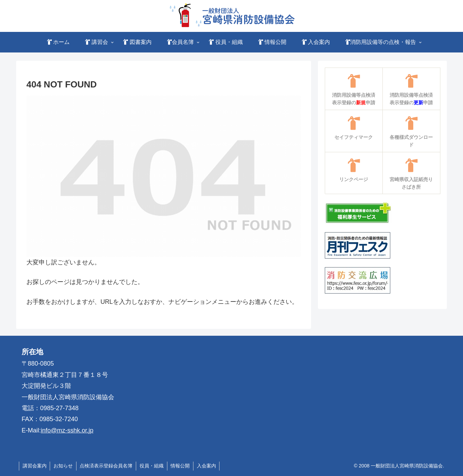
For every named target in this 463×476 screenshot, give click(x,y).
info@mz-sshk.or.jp (67, 430)
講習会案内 (35, 466)
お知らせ (63, 466)
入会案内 (207, 466)
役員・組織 (152, 466)
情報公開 (181, 466)
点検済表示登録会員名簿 (107, 466)
